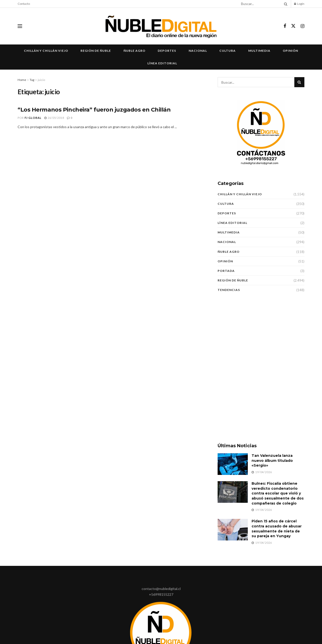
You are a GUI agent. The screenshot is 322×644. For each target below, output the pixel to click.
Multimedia (259, 51)
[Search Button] (285, 4)
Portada (226, 271)
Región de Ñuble (96, 51)
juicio (41, 80)
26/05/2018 (54, 118)
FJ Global (33, 118)
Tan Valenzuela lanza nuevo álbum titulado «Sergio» (272, 460)
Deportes (167, 51)
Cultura (228, 51)
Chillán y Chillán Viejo (46, 51)
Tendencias (229, 290)
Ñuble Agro (134, 51)
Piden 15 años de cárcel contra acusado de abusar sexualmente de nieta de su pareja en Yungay (277, 529)
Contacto (24, 4)
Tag (32, 80)
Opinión (290, 51)
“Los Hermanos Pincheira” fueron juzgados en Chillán (94, 110)
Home (22, 80)
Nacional (198, 51)
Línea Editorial (162, 63)
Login (299, 4)
